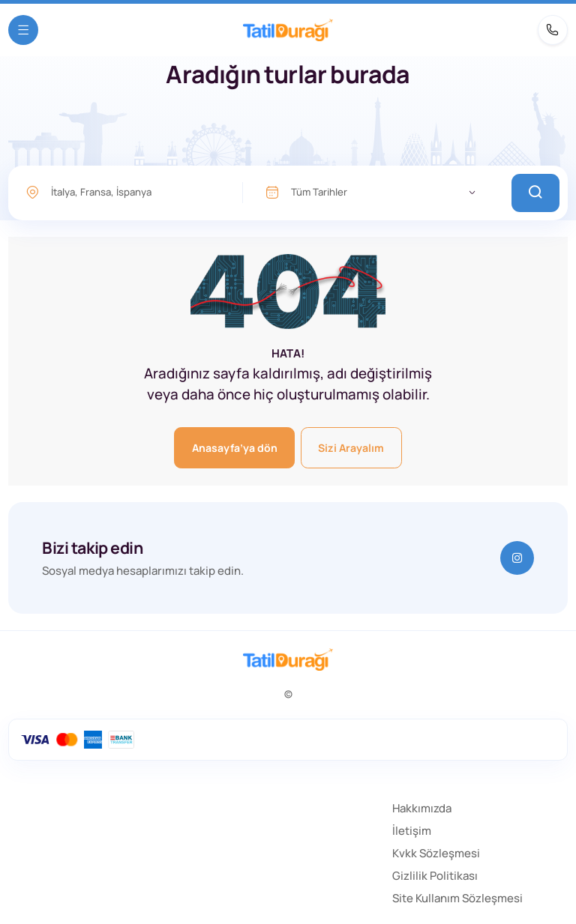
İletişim (412, 831)
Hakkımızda (422, 808)
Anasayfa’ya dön (235, 448)
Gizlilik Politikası (435, 876)
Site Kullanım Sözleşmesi (457, 898)
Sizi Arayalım (351, 448)
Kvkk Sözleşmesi (436, 853)
